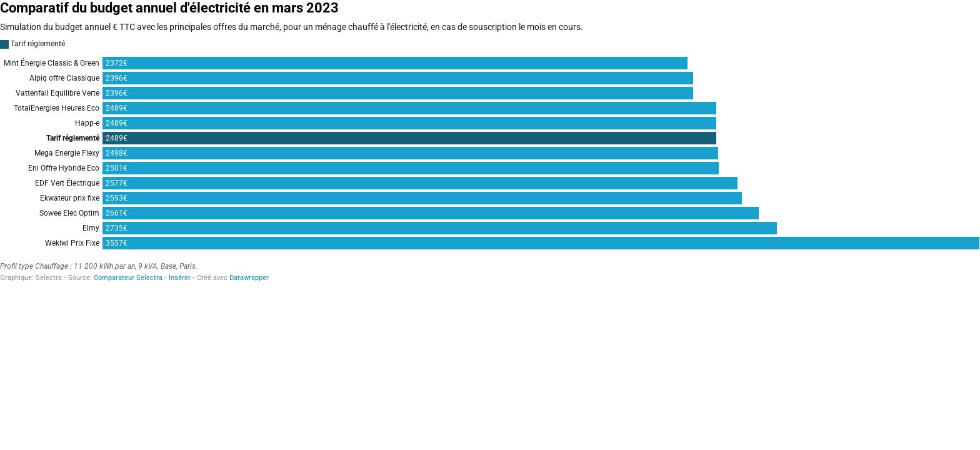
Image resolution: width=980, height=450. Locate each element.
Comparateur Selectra (128, 278)
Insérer (180, 278)
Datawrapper (249, 278)
